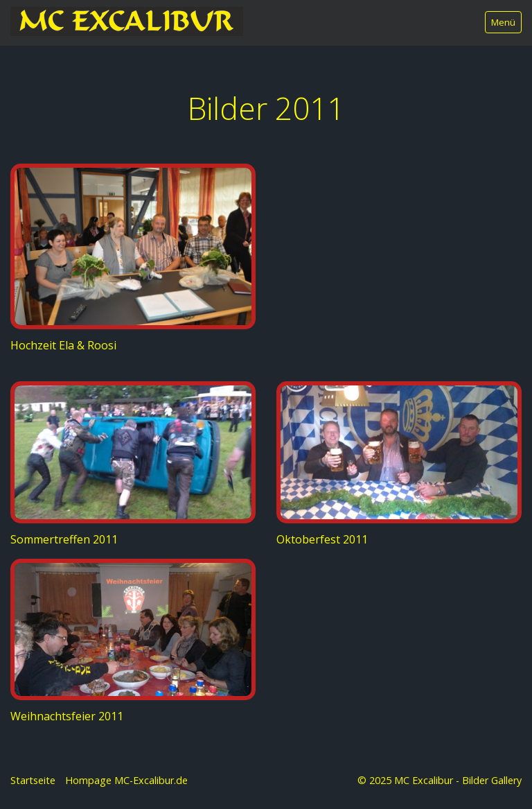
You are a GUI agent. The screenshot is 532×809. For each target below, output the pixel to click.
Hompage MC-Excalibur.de (126, 780)
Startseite (33, 780)
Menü (503, 22)
